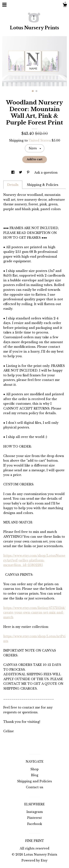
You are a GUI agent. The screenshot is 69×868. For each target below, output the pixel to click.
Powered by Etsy (34, 860)
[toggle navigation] (4, 5)
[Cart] (65, 6)
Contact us (35, 787)
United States (39, 140)
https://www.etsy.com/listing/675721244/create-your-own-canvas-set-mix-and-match (34, 613)
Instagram (35, 812)
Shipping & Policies (43, 185)
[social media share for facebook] (13, 172)
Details (13, 185)
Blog (35, 775)
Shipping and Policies (34, 781)
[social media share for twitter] (21, 172)
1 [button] (33, 91)
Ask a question (46, 172)
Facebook (35, 824)
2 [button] (36, 91)
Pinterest (34, 818)
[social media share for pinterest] (29, 172)
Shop (34, 769)
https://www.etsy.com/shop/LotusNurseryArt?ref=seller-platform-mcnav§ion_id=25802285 (34, 560)
